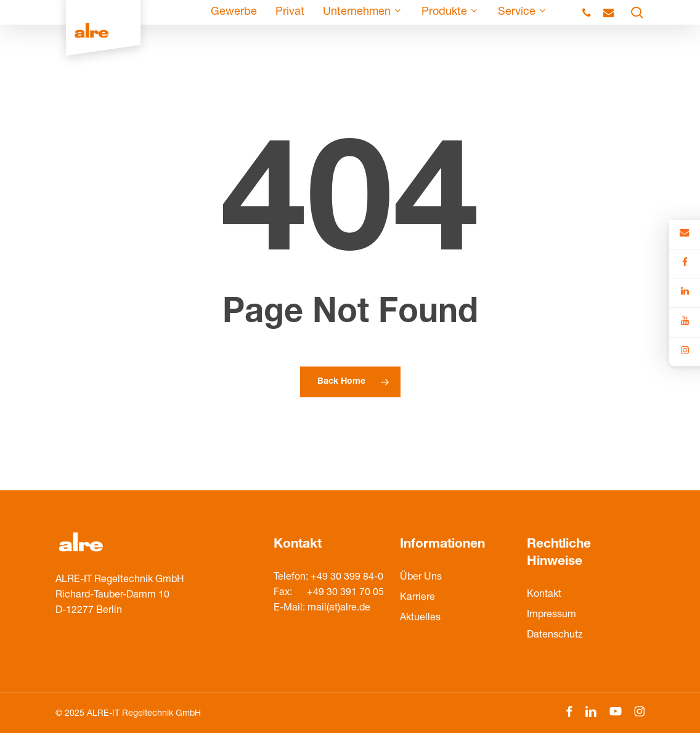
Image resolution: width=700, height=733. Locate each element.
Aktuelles (420, 618)
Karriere (417, 598)
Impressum (551, 615)
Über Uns (421, 578)
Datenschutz (555, 636)
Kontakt (544, 595)
